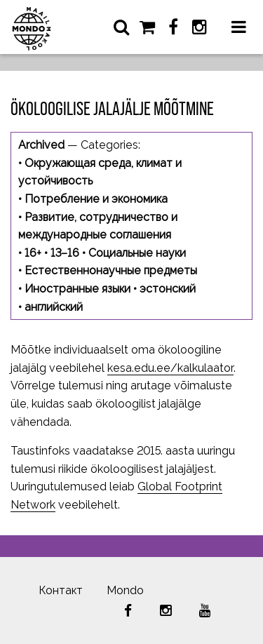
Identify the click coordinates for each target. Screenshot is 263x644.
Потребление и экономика (96, 199)
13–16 (65, 253)
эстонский (168, 289)
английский (54, 307)
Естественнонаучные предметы (111, 270)
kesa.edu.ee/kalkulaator (170, 368)
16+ (33, 253)
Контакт (61, 590)
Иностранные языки (77, 289)
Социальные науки (137, 253)
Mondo (125, 590)
